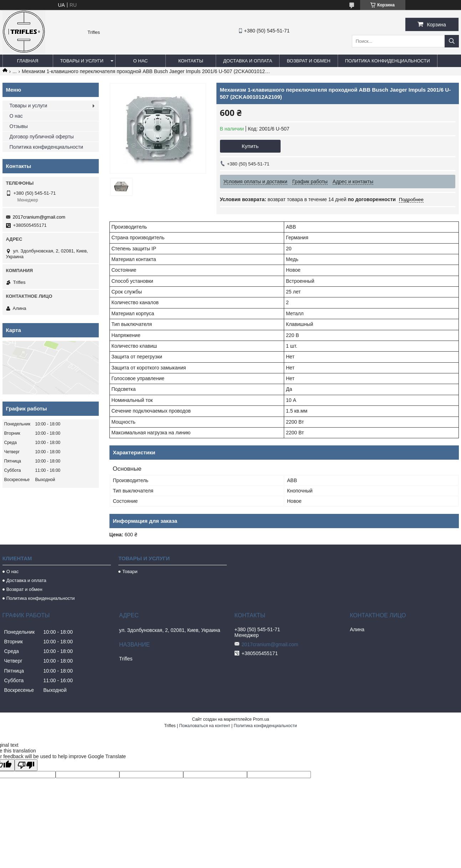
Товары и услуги (82, 61)
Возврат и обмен (308, 61)
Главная (28, 61)
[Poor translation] (26, 765)
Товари (130, 571)
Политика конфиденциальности (388, 61)
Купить (250, 146)
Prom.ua (261, 719)
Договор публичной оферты (42, 137)
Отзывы (19, 126)
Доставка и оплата (248, 61)
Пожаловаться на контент (204, 726)
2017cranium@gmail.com (39, 217)
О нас (141, 61)
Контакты (191, 61)
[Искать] (452, 41)
